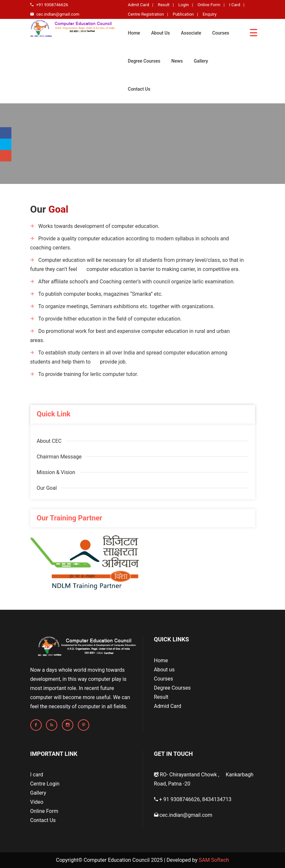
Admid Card (168, 706)
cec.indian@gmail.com (55, 14)
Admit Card (139, 5)
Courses (221, 33)
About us (164, 670)
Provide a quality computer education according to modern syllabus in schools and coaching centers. (130, 243)
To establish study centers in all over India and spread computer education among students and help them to (129, 357)
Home (134, 33)
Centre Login (45, 784)
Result (164, 5)
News (177, 61)
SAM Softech (214, 860)
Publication (183, 14)
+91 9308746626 (49, 5)
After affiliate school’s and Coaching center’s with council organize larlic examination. (133, 282)
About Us (160, 33)
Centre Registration (146, 14)
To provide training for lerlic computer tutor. (84, 374)
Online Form (209, 5)
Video (37, 802)
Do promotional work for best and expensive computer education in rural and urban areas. (130, 336)
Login (184, 5)
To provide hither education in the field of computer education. (106, 319)
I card (37, 775)
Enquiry (210, 14)
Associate (191, 33)
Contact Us (139, 89)
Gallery (201, 61)
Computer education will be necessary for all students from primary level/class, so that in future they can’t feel (137, 265)
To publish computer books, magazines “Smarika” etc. (97, 294)
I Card (235, 5)
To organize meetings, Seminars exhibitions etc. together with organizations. (122, 306)
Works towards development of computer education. (95, 226)
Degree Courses (144, 61)
